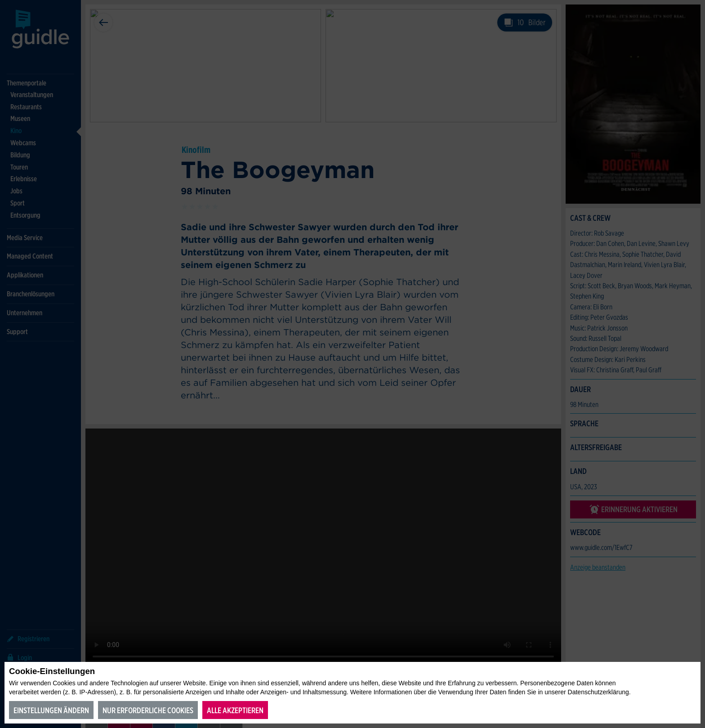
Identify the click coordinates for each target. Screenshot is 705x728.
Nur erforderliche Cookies (148, 710)
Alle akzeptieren (235, 710)
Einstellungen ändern (51, 710)
